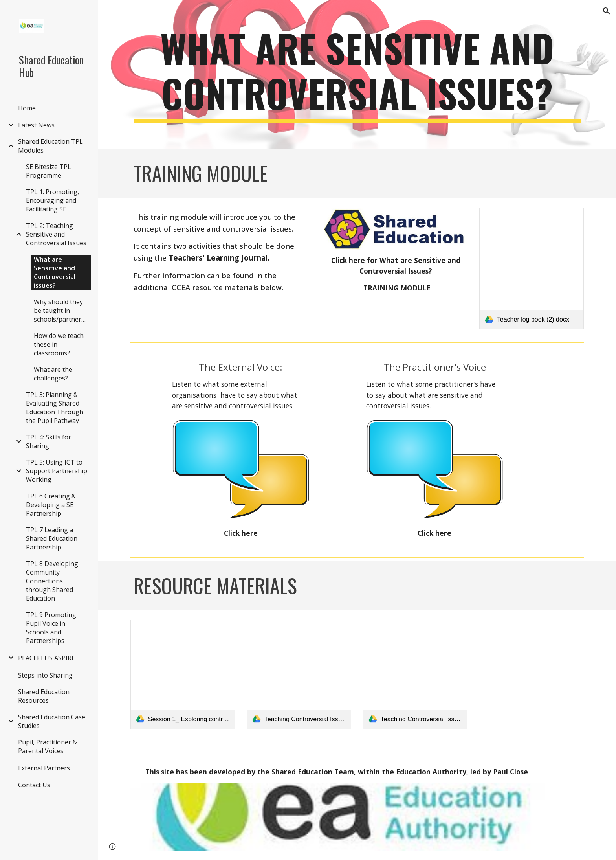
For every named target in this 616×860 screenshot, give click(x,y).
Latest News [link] (36, 125)
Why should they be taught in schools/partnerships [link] (62, 311)
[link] (532, 269)
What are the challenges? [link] (53, 374)
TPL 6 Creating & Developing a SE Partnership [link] (51, 505)
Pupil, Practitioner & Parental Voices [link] (48, 746)
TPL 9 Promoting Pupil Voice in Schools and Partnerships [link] (51, 628)
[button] (607, 11)
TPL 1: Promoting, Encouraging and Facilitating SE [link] (52, 200)
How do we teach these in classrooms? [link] (59, 344)
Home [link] (27, 108)
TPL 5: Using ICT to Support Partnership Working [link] (57, 471)
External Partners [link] (44, 768)
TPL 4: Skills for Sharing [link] (49, 441)
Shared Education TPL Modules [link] (50, 146)
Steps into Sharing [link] (45, 675)
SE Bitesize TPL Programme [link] (49, 171)
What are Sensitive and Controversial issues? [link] (55, 272)
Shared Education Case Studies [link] (52, 721)
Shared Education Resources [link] (44, 696)
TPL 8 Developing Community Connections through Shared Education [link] (52, 581)
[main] (357, 74)
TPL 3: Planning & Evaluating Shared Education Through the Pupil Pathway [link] (55, 408)
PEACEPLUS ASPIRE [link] (47, 658)
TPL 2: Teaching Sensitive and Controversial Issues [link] (56, 234)
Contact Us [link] (34, 785)
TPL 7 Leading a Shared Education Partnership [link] (52, 538)
